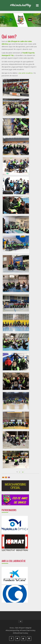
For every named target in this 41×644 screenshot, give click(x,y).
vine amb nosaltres (26, 73)
